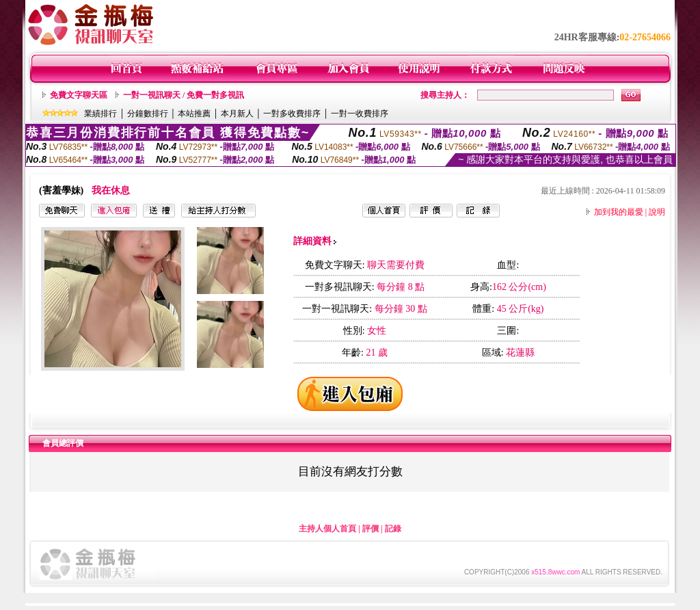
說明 (657, 212)
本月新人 (237, 114)
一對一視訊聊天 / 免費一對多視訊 (184, 95)
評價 (371, 529)
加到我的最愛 (619, 212)
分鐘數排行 (148, 114)
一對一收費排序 (360, 114)
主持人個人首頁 (327, 529)
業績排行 (100, 114)
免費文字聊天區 (79, 95)
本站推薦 (194, 114)
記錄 (393, 529)
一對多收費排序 (292, 114)
